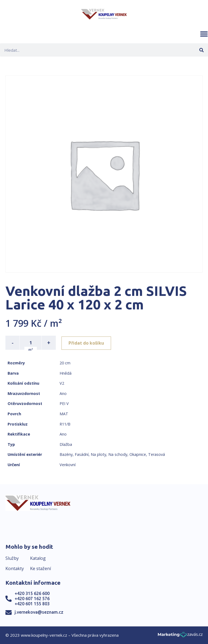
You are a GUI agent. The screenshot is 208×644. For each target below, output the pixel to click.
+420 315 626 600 (32, 593)
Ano (63, 393)
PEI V (64, 403)
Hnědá (66, 373)
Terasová (157, 454)
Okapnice (138, 454)
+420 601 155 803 (32, 604)
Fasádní (82, 454)
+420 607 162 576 (32, 599)
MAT (64, 414)
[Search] (201, 50)
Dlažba (66, 444)
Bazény (66, 454)
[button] (204, 34)
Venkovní (68, 465)
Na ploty (98, 454)
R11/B (65, 424)
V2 (62, 383)
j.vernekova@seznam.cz (39, 612)
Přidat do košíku (87, 343)
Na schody (118, 454)
